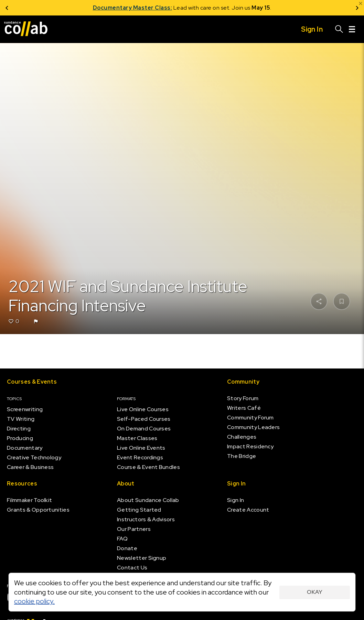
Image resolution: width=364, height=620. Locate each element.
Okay (315, 592)
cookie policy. (34, 601)
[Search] (339, 29)
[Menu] (352, 29)
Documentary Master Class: (133, 8)
